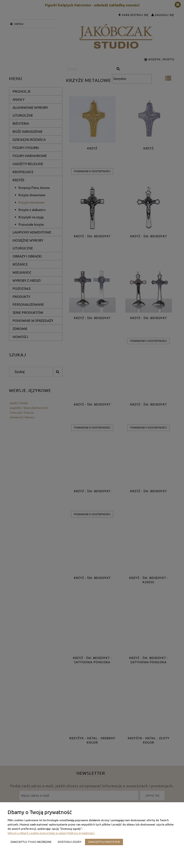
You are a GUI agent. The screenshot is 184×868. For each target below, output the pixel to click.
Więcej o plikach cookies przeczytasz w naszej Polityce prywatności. (51, 833)
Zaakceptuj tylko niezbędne (31, 842)
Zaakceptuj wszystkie (104, 842)
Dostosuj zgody (70, 842)
